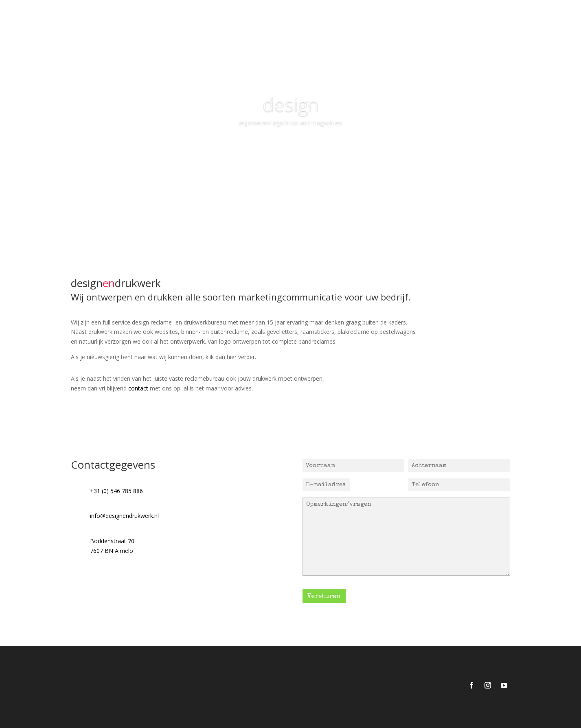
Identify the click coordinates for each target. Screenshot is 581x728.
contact (138, 388)
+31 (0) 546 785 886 (116, 491)
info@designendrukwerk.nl (124, 516)
